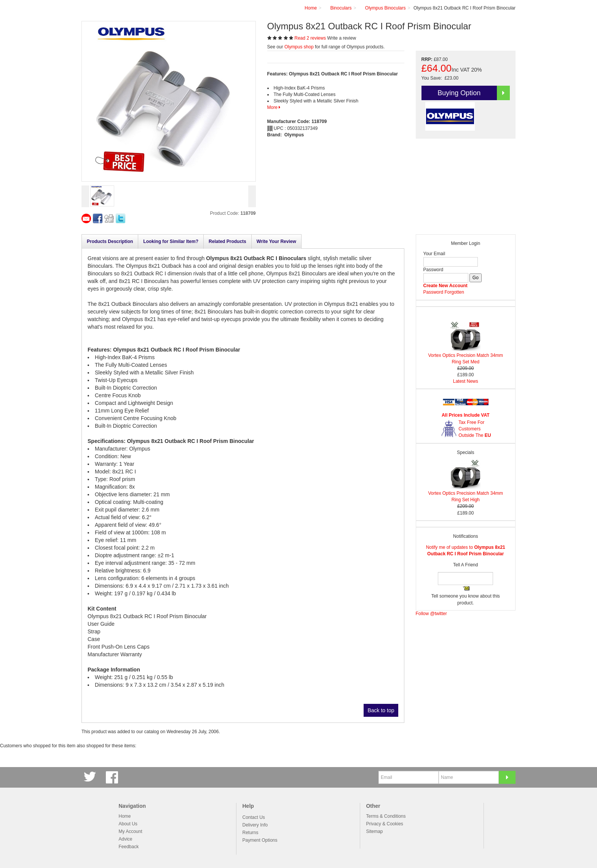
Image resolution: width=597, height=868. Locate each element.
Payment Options (260, 840)
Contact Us (253, 817)
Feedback (129, 847)
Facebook (113, 777)
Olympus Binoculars (385, 8)
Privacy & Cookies (384, 824)
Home (125, 816)
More (274, 107)
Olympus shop (299, 47)
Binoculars (341, 8)
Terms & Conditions (386, 816)
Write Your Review (276, 241)
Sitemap (374, 831)
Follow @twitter (431, 614)
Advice (126, 839)
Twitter (91, 777)
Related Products (227, 241)
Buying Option (474, 93)
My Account (131, 831)
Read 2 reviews (311, 38)
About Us (128, 824)
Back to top (381, 710)
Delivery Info (255, 825)
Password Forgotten (444, 292)
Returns (250, 833)
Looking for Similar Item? (171, 241)
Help (248, 806)
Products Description (110, 241)
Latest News (466, 381)
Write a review (342, 38)
